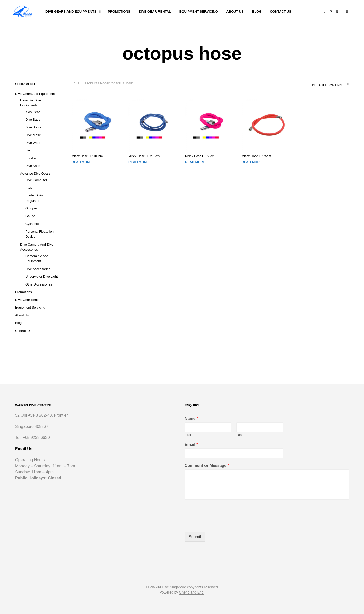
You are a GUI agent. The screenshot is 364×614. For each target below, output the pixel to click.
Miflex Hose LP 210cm (144, 156)
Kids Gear (33, 112)
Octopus (31, 208)
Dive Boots (33, 127)
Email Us (24, 449)
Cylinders (32, 224)
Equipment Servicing (199, 12)
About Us (235, 12)
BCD (29, 188)
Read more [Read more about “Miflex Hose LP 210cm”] (138, 162)
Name (191, 418)
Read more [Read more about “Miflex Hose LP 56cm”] (195, 162)
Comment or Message (207, 465)
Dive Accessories (38, 269)
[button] (328, 11)
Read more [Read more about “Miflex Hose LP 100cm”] (82, 162)
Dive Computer (36, 180)
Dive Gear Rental (155, 12)
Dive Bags (33, 119)
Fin (28, 150)
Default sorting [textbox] (327, 85)
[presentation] (223, 524)
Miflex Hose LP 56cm (199, 156)
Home (75, 84)
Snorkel (31, 158)
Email (191, 444)
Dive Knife (33, 166)
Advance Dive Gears (35, 174)
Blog (257, 12)
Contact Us (281, 12)
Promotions (119, 12)
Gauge (30, 216)
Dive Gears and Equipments (71, 12)
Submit (195, 537)
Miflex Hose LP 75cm (256, 156)
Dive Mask (33, 135)
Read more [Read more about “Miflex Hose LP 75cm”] (252, 162)
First (188, 435)
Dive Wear (33, 143)
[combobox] (320, 84)
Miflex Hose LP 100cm (87, 156)
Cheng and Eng (191, 592)
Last (240, 435)
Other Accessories (39, 284)
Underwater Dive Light (42, 277)
